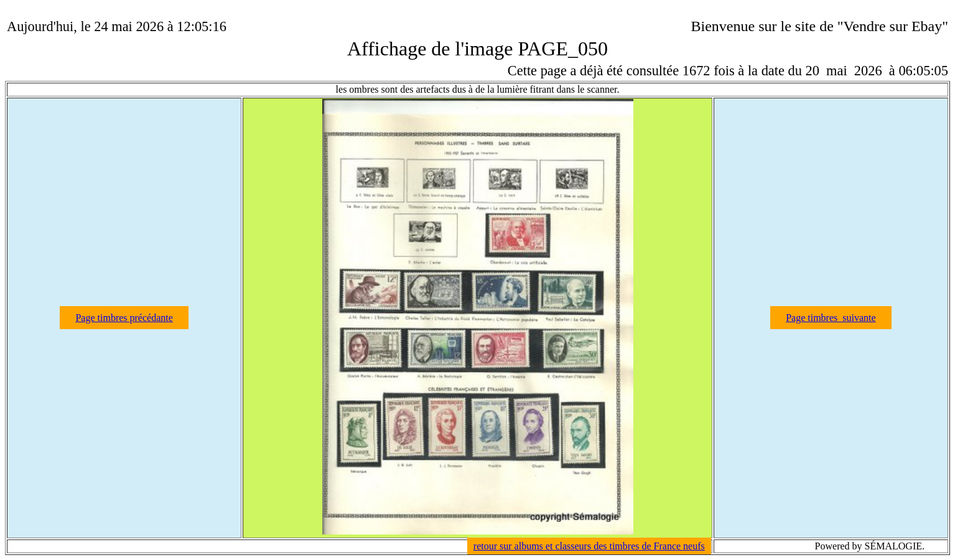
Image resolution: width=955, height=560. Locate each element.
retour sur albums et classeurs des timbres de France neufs (589, 546)
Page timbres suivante (831, 318)
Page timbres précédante (124, 318)
